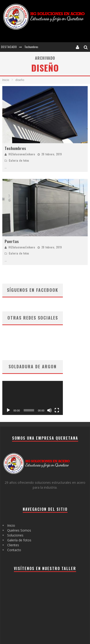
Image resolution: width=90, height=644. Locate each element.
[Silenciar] (49, 410)
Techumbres (31, 47)
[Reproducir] (8, 410)
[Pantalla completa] (57, 410)
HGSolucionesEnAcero (22, 154)
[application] (33, 398)
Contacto (14, 550)
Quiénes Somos (19, 530)
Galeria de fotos (19, 160)
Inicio (6, 80)
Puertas (12, 241)
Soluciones (15, 535)
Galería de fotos (19, 540)
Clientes (13, 545)
